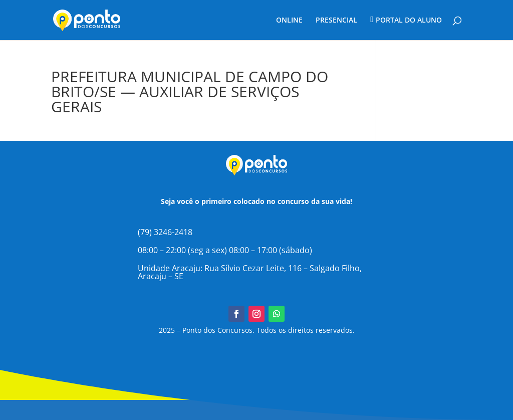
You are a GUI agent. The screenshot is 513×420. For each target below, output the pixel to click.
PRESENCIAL (336, 21)
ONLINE (289, 21)
